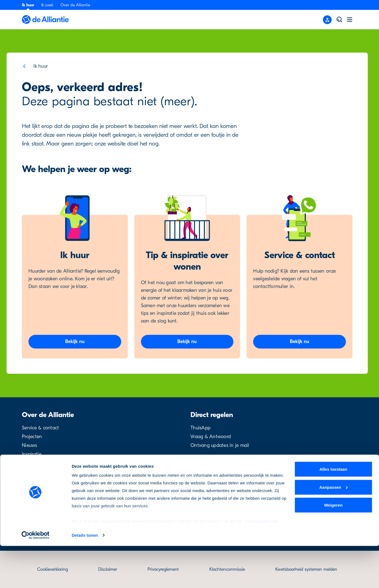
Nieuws (30, 445)
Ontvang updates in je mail (220, 445)
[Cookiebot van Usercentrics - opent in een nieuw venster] (35, 577)
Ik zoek (47, 5)
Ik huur (28, 5)
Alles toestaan (333, 511)
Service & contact (40, 428)
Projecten (32, 437)
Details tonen (85, 577)
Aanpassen (334, 529)
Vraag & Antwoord (211, 437)
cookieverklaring (261, 563)
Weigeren (333, 547)
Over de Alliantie (75, 5)
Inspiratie (32, 454)
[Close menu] (327, 20)
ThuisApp (200, 428)
